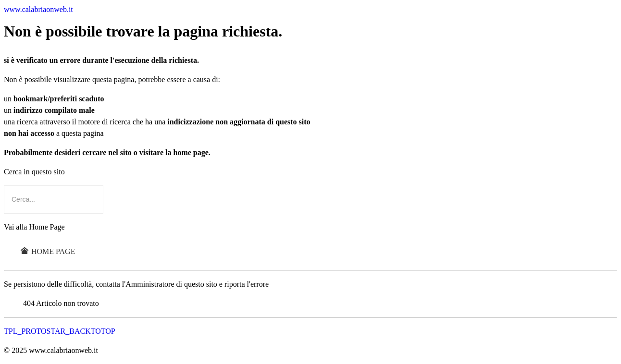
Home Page (48, 251)
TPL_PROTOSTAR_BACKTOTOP (60, 331)
